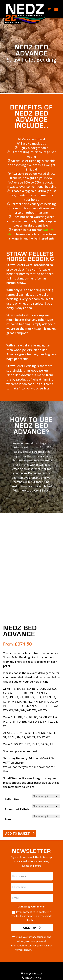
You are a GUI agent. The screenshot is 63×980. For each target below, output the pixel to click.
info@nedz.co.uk (33, 974)
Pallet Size (12, 799)
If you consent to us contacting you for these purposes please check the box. (32, 916)
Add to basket (17, 833)
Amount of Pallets (17, 809)
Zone (8, 819)
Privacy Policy (40, 950)
